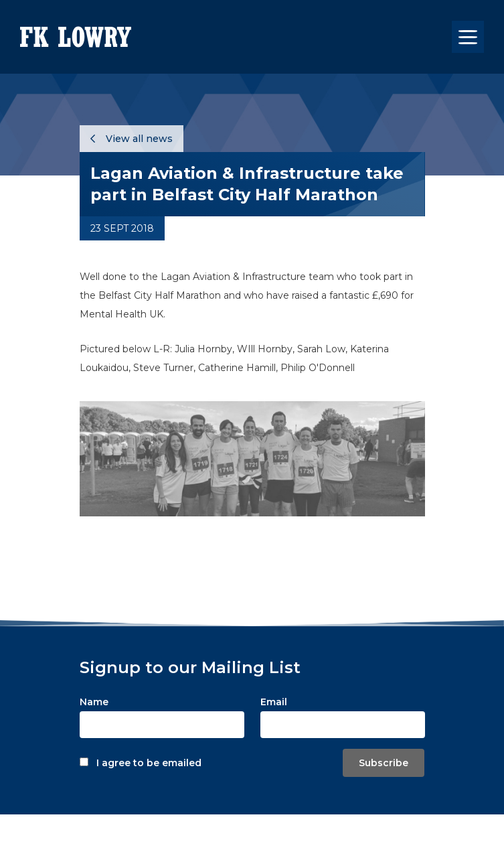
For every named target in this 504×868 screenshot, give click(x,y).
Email (274, 702)
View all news (132, 139)
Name (94, 702)
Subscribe (384, 763)
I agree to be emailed (149, 763)
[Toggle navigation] (468, 37)
